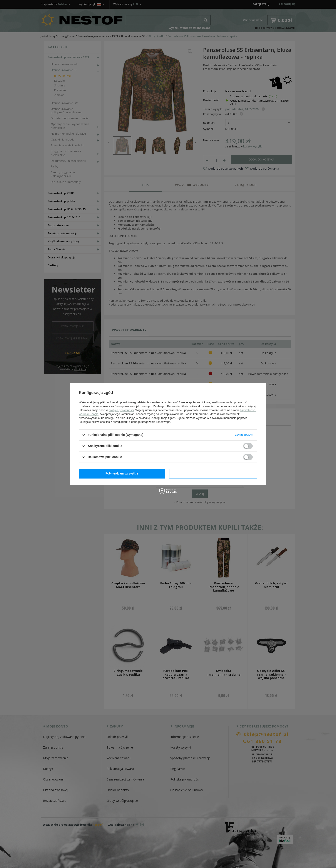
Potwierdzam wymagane (123, 473)
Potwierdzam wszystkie (214, 473)
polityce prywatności (121, 410)
